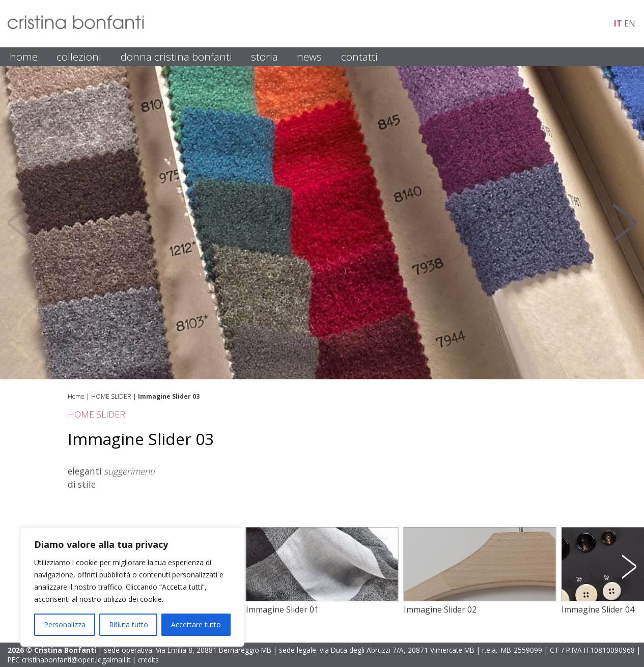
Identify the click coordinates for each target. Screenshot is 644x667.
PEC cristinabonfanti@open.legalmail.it (69, 660)
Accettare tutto (196, 624)
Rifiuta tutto (129, 624)
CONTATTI (359, 57)
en (630, 23)
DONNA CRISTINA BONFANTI (176, 57)
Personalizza (65, 624)
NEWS (309, 57)
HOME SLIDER (111, 396)
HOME (24, 57)
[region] (132, 587)
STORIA (264, 57)
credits (148, 660)
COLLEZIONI (79, 57)
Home (76, 396)
